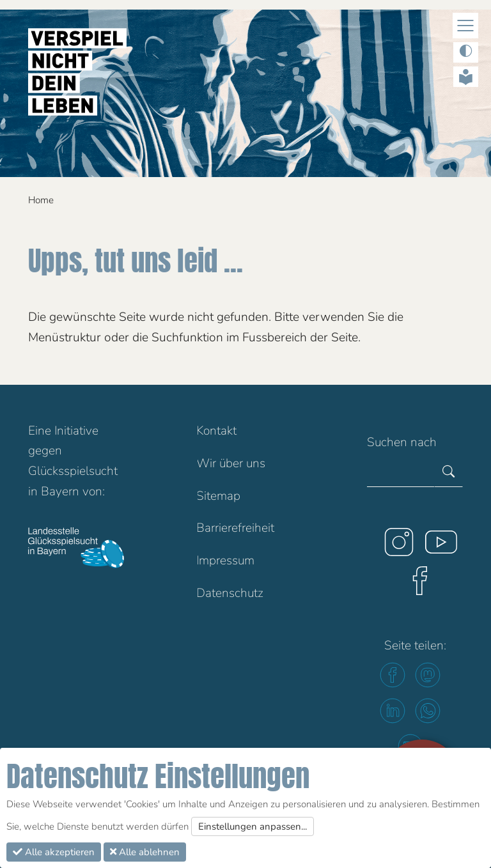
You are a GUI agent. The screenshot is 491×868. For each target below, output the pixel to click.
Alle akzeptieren (54, 852)
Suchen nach (402, 442)
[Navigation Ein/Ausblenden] (465, 26)
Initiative (76, 431)
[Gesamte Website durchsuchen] (401, 472)
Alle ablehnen (145, 852)
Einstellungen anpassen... (253, 826)
